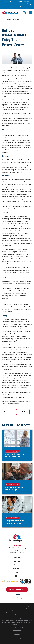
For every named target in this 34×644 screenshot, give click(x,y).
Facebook (20, 401)
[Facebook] (13, 598)
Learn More (20, 7)
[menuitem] (17, 630)
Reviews (17, 565)
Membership (17, 569)
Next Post (23, 412)
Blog (17, 576)
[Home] (10, 13)
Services (17, 557)
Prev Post (8, 412)
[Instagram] (17, 598)
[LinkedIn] (21, 598)
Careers (17, 561)
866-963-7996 (17, 546)
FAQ (17, 572)
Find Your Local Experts (17, 589)
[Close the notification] (31, 4)
